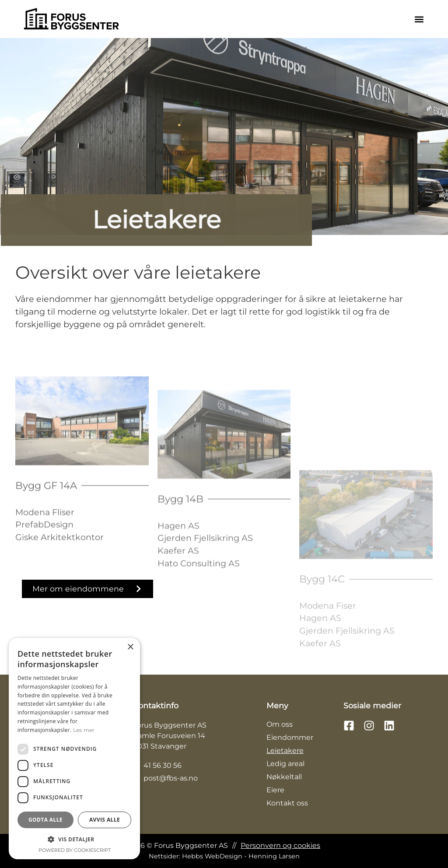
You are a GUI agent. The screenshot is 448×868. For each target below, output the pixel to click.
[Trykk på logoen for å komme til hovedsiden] (71, 19)
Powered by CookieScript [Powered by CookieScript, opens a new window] (75, 850)
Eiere (275, 790)
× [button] (130, 647)
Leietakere (285, 751)
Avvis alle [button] (105, 820)
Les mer (84, 730)
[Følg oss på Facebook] (351, 726)
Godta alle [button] (45, 820)
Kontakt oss (287, 803)
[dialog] (74, 749)
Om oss (280, 724)
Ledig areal (285, 764)
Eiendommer (290, 737)
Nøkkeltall (284, 777)
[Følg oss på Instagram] (371, 726)
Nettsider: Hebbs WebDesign (224, 856)
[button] (419, 19)
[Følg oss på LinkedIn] (392, 726)
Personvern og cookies (280, 845)
